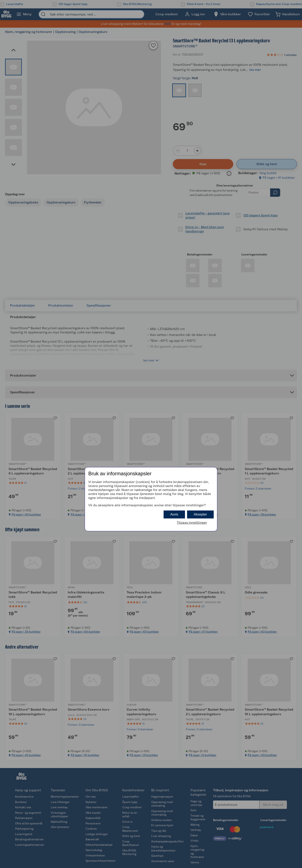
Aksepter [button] (200, 514)
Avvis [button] (174, 514)
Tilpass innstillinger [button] (192, 523)
